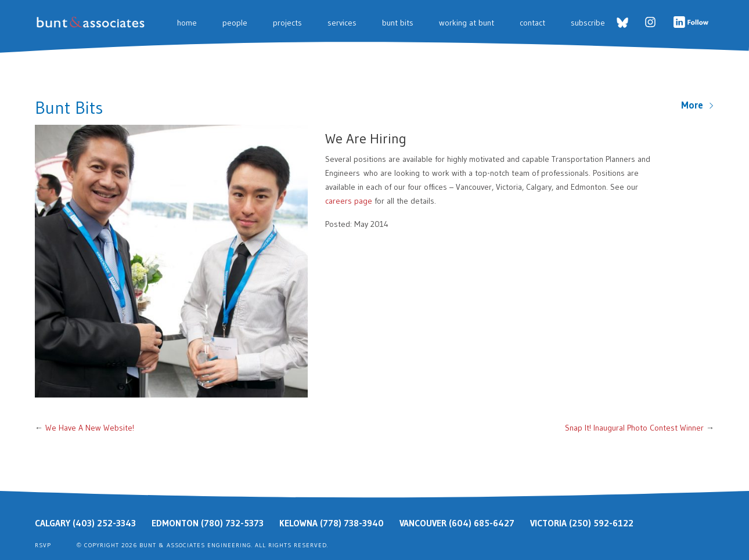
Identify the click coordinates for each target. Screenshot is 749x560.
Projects (287, 23)
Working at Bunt (467, 23)
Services (342, 23)
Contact (532, 23)
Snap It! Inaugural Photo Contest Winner (634, 428)
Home (187, 23)
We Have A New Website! (90, 428)
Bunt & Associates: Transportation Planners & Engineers (93, 22)
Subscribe (588, 23)
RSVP (43, 545)
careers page (349, 201)
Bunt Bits (398, 23)
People (235, 23)
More (698, 105)
